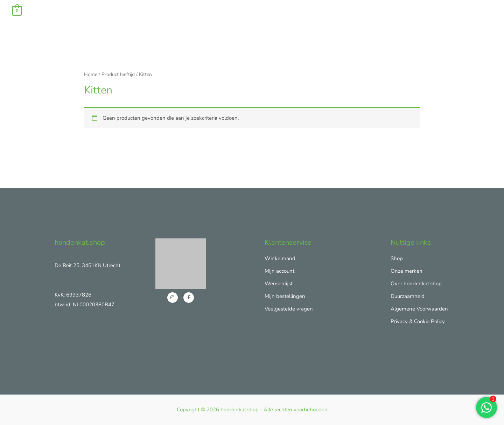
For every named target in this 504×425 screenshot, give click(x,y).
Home (91, 74)
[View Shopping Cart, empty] (17, 11)
